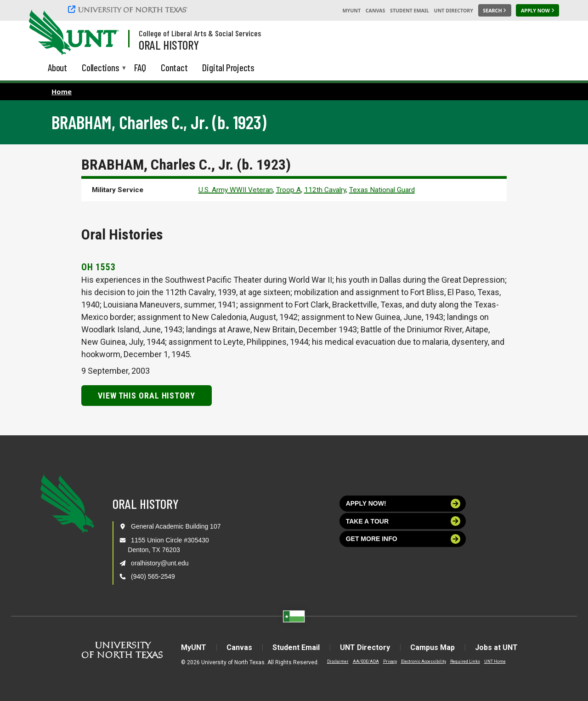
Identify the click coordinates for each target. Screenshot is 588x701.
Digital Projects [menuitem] (228, 67)
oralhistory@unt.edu (160, 563)
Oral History (169, 45)
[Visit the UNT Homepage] (105, 33)
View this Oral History (147, 396)
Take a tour (403, 521)
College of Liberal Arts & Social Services (200, 33)
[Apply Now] (537, 11)
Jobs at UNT (496, 647)
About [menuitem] (57, 67)
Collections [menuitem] (101, 68)
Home (62, 91)
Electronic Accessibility (424, 661)
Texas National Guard (382, 190)
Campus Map (433, 647)
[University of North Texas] (129, 9)
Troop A (288, 190)
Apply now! (403, 504)
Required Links (465, 661)
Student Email (410, 11)
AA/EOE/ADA (366, 661)
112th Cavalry (325, 190)
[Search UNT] (495, 11)
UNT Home (495, 661)
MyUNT (351, 11)
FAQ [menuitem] (140, 67)
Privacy (390, 661)
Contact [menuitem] (174, 67)
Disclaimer (338, 661)
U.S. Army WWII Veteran (236, 190)
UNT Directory (454, 11)
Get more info (403, 539)
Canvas (376, 11)
